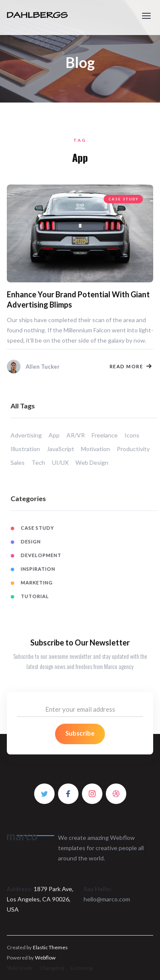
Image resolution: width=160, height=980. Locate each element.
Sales (22, 462)
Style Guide (20, 968)
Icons (136, 435)
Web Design (96, 462)
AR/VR (80, 435)
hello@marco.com (107, 899)
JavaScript (64, 449)
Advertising (30, 435)
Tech (42, 462)
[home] (50, 18)
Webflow (45, 958)
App (58, 435)
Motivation (99, 449)
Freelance (109, 435)
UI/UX (64, 462)
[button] (146, 12)
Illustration (29, 449)
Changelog (52, 968)
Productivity (137, 449)
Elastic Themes (50, 947)
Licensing (82, 968)
